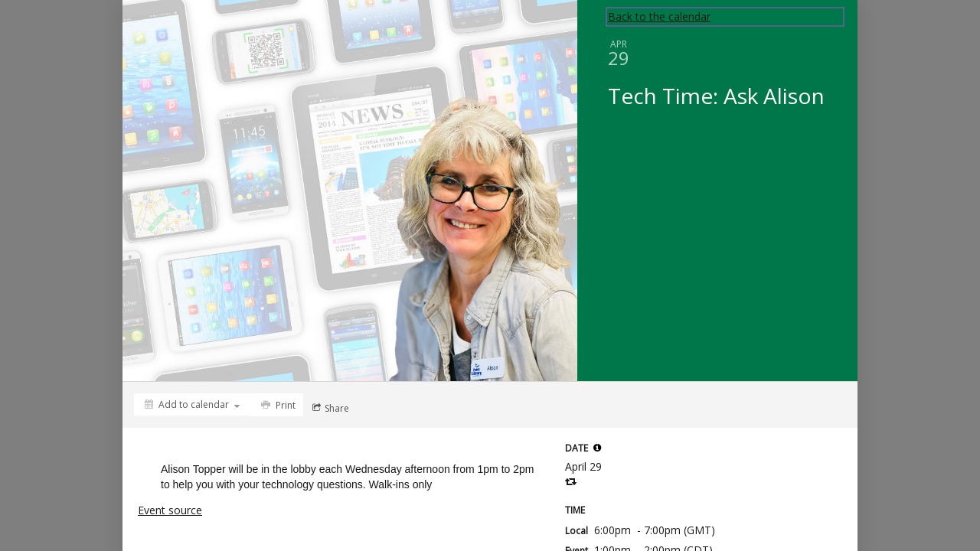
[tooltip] (597, 448)
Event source (170, 510)
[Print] (277, 405)
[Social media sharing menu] (329, 408)
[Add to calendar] (192, 404)
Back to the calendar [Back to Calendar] (659, 16)
